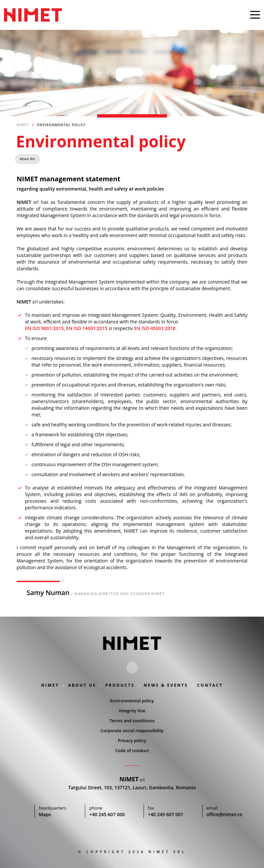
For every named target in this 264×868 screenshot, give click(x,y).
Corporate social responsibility (132, 731)
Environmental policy (132, 701)
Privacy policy (132, 741)
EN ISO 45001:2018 (155, 329)
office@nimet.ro (226, 815)
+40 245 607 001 (166, 815)
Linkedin (132, 668)
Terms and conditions (132, 721)
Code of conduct (132, 751)
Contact (210, 686)
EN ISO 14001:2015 (87, 329)
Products (120, 686)
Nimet (33, 15)
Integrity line (132, 711)
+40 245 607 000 (107, 815)
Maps (44, 815)
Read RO (28, 160)
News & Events (166, 686)
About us (82, 686)
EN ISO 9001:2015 (44, 329)
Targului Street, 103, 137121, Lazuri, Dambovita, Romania (132, 788)
